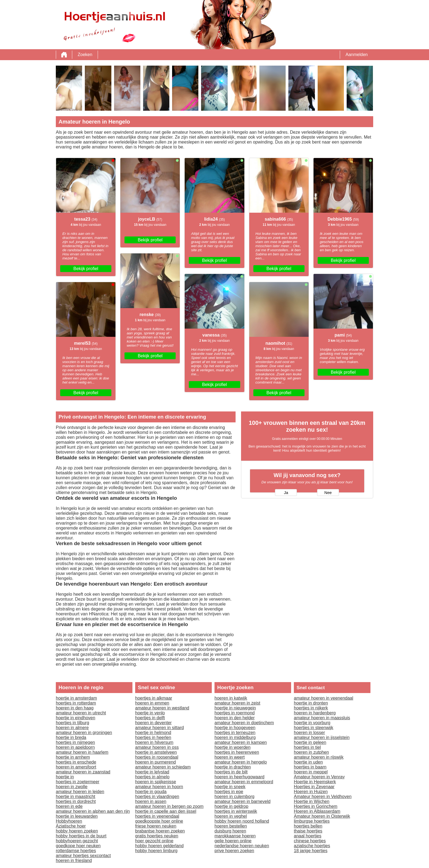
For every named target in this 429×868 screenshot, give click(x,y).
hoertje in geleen (310, 742)
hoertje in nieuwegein (235, 708)
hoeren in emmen (152, 703)
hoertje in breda (71, 737)
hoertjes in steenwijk (314, 728)
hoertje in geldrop (231, 806)
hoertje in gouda (151, 792)
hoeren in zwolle (72, 787)
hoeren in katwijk (231, 698)
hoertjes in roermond (235, 713)
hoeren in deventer (153, 723)
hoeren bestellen (231, 826)
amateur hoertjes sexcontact (83, 856)
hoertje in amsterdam (76, 698)
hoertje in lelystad (152, 772)
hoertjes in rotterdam (76, 703)
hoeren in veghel (231, 816)
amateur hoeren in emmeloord (244, 782)
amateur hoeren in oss (157, 747)
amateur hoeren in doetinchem (244, 723)
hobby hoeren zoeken (77, 831)
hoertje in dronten (311, 703)
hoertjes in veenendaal (157, 816)
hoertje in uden (308, 762)
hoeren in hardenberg (315, 713)
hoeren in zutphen (311, 752)
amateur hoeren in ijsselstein (322, 737)
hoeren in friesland (74, 860)
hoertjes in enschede (76, 762)
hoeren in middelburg (235, 737)
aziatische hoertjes (312, 846)
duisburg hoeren (230, 831)
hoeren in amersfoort (76, 767)
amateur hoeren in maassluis (322, 718)
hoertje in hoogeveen (235, 728)
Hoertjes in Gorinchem (316, 806)
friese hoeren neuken (156, 826)
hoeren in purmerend (156, 762)
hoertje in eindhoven (76, 718)
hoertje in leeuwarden (77, 816)
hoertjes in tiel (307, 747)
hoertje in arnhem (73, 757)
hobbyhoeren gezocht (77, 841)
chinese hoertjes (310, 841)
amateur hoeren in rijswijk (319, 757)
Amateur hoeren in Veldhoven (323, 797)
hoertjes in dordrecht (76, 801)
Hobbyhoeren (69, 821)
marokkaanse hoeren (235, 836)
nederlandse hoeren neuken (242, 846)
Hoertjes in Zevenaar (314, 787)
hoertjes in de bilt (231, 772)
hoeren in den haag (75, 708)
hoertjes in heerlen (153, 737)
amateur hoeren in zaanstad (83, 772)
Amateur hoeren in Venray (319, 777)
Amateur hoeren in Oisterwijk (322, 816)
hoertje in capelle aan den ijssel (166, 811)
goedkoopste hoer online (159, 821)
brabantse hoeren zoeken (160, 831)
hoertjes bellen (308, 826)
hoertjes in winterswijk (236, 811)
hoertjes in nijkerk (311, 708)
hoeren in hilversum (154, 742)
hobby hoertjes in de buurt (81, 836)
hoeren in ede (69, 806)
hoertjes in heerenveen (237, 752)
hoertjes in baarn (310, 767)
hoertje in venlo (150, 713)
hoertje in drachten (233, 767)
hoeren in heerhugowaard (239, 777)
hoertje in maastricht (76, 797)
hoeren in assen (151, 801)
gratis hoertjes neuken (157, 836)
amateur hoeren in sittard (160, 728)
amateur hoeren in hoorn (159, 787)
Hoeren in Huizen (311, 792)
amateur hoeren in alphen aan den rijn (93, 811)
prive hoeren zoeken (234, 851)
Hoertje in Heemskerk (315, 782)
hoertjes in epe (229, 792)
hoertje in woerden (233, 747)
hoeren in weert (230, 757)
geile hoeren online (233, 841)
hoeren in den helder (235, 718)
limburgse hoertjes (312, 821)
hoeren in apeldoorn (75, 747)
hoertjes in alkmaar (154, 698)
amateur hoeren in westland (162, 708)
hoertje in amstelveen (156, 752)
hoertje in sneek (230, 787)
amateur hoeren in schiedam (163, 767)
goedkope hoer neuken (78, 846)
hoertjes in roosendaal (157, 757)
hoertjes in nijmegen (75, 742)
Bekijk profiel (86, 269)
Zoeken (85, 55)
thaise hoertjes (308, 831)
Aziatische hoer (71, 826)
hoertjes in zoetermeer (78, 782)
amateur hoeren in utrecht (81, 713)
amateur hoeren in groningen (84, 733)
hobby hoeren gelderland (159, 846)
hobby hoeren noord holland (242, 821)
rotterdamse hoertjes (76, 851)
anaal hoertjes (308, 836)
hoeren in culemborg (234, 797)
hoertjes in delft (150, 718)
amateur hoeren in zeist (237, 703)
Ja (286, 493)
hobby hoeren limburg (156, 851)
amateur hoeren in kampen (241, 742)
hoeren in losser (309, 733)
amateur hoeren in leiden (80, 792)
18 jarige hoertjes (311, 851)
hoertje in (65, 777)
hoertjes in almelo (152, 777)
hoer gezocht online (154, 841)
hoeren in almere (72, 728)
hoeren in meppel (311, 772)
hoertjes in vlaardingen (157, 797)
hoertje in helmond (153, 733)
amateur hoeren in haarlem (82, 752)
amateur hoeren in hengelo (241, 762)
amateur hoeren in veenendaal (324, 698)
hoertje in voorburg (312, 723)
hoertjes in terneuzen (235, 733)
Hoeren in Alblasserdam (317, 811)
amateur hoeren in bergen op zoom (169, 806)
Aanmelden (357, 55)
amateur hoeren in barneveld (243, 801)
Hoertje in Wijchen (312, 801)
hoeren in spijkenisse (156, 782)
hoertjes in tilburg (73, 723)
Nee (328, 493)
